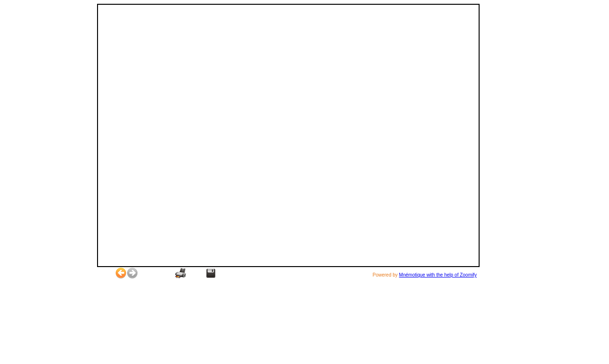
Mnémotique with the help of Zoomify (438, 275)
